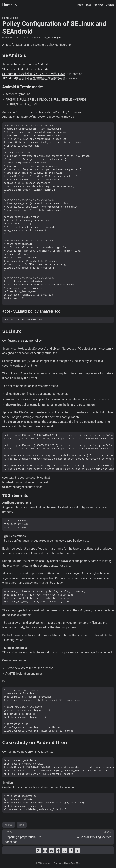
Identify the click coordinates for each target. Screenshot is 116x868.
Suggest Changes (52, 37)
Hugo (67, 863)
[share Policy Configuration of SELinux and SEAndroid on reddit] (52, 850)
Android (9, 825)
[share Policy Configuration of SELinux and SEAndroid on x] (39, 850)
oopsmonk (47, 863)
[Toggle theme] (16, 5)
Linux (22, 825)
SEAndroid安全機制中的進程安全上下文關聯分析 (34, 78)
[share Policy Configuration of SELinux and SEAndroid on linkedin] (45, 850)
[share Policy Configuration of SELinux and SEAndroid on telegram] (71, 850)
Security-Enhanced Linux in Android (25, 64)
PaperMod (76, 863)
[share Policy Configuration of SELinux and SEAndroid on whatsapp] (64, 850)
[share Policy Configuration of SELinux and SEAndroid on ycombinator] (77, 850)
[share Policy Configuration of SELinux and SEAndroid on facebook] (58, 850)
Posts (15, 18)
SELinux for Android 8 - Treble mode (25, 69)
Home (7, 5)
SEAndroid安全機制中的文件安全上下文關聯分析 (34, 74)
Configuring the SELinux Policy (22, 341)
